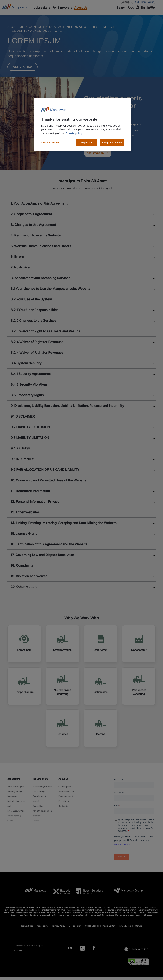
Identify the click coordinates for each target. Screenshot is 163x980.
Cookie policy (74, 133)
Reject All (87, 143)
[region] (83, 125)
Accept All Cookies (112, 143)
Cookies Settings (50, 143)
